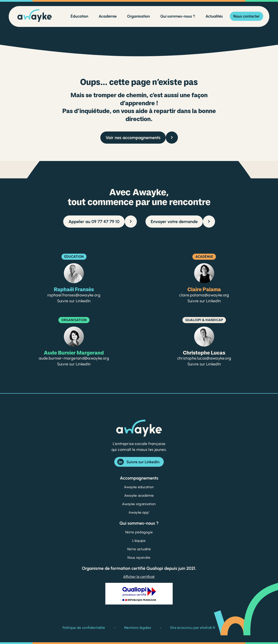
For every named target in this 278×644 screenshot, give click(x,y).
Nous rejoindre (139, 558)
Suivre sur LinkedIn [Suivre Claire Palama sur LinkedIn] (204, 301)
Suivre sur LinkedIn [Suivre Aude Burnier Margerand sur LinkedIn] (74, 364)
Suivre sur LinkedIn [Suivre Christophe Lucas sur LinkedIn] (204, 364)
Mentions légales (137, 628)
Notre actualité (139, 549)
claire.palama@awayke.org (204, 295)
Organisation (138, 16)
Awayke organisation (139, 504)
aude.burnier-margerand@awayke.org (74, 358)
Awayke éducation (139, 487)
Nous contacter (247, 16)
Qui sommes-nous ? (178, 16)
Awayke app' (139, 512)
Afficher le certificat (139, 577)
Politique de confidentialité (84, 628)
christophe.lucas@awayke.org (204, 358)
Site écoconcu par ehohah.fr (193, 628)
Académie (108, 16)
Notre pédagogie (139, 532)
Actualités (214, 16)
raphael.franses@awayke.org (74, 295)
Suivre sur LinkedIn (138, 462)
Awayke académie (139, 495)
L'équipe (139, 541)
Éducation (79, 16)
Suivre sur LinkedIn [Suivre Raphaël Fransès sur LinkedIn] (74, 301)
